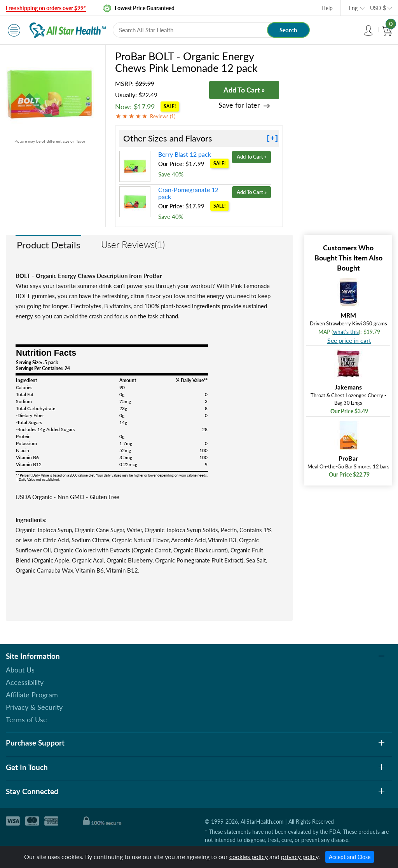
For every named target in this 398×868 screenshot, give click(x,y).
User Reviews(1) (133, 244)
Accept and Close (350, 857)
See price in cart (349, 340)
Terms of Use (26, 720)
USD (378, 8)
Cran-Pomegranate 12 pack (188, 193)
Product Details (48, 245)
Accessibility (25, 682)
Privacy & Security (34, 707)
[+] (272, 138)
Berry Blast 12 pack (185, 154)
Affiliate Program (32, 695)
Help (327, 8)
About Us (20, 670)
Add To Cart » (244, 90)
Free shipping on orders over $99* (46, 8)
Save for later (239, 105)
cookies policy (249, 857)
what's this (346, 332)
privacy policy (300, 857)
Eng (353, 8)
